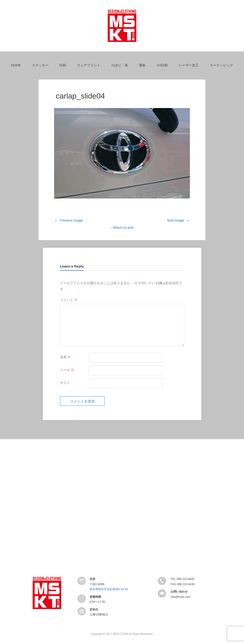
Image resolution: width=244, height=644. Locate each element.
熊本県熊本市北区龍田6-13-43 (109, 589)
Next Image (179, 220)
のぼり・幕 (120, 65)
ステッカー (40, 65)
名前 (66, 357)
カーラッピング (221, 65)
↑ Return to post (122, 228)
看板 (142, 65)
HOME (16, 65)
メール (67, 370)
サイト (65, 383)
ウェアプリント (89, 65)
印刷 (63, 65)
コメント (69, 300)
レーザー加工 (189, 65)
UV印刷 (162, 65)
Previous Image (69, 220)
